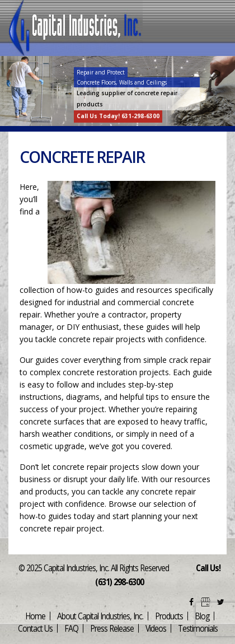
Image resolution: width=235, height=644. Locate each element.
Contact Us (35, 628)
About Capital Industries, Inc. (100, 616)
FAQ (71, 628)
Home (35, 616)
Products (169, 616)
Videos (156, 628)
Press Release (112, 628)
